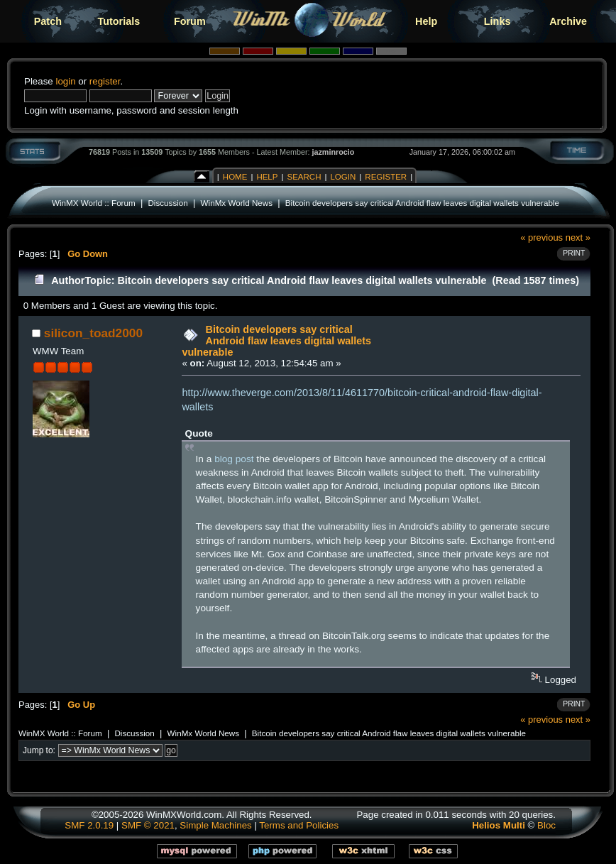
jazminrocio (333, 152)
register (105, 81)
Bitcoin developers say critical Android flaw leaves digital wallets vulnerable (422, 203)
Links (497, 21)
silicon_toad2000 (93, 333)
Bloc (546, 825)
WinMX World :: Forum (94, 203)
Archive (568, 21)
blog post (234, 459)
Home (235, 177)
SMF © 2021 (148, 825)
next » (578, 237)
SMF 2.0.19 (89, 825)
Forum (190, 21)
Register (386, 177)
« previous (541, 237)
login (65, 81)
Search (304, 177)
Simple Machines (215, 825)
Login (343, 177)
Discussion (167, 203)
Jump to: (39, 750)
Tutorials (119, 21)
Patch (48, 21)
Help (426, 21)
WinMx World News (237, 203)
